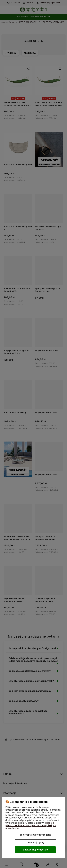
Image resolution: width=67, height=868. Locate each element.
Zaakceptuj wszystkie (35, 850)
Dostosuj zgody (35, 842)
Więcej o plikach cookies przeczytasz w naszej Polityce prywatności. (31, 825)
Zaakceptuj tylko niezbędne (35, 835)
